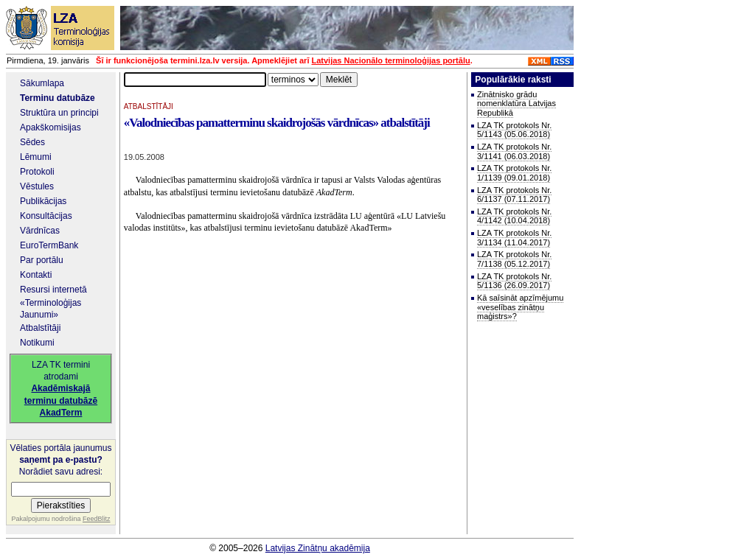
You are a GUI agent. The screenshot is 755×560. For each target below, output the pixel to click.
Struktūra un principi (59, 113)
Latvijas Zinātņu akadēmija (318, 548)
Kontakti (36, 275)
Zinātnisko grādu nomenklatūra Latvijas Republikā (516, 104)
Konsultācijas (46, 216)
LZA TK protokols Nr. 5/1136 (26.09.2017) (514, 281)
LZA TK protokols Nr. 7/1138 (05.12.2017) (514, 259)
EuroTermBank (49, 245)
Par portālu (42, 260)
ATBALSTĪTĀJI (149, 106)
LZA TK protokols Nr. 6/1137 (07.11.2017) (514, 195)
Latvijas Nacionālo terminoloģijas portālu (391, 60)
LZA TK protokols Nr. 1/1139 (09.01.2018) (514, 173)
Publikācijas (43, 201)
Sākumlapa (42, 83)
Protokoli (37, 172)
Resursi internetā (53, 290)
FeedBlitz (97, 519)
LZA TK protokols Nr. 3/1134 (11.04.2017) (514, 238)
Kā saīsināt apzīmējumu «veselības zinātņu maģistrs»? (520, 307)
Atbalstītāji (40, 328)
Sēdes (32, 142)
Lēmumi (36, 157)
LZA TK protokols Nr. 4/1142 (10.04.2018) (514, 216)
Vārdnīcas (40, 231)
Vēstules (37, 186)
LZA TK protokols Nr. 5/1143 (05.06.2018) (514, 130)
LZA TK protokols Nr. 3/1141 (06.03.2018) (514, 151)
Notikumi (37, 343)
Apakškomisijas (51, 127)
